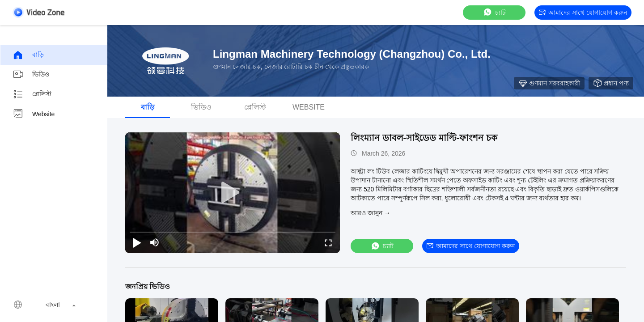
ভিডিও (31, 75)
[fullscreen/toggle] (328, 242)
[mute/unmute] (155, 242)
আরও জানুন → (371, 213)
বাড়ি (28, 55)
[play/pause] (137, 242)
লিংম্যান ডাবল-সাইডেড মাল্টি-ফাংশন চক (424, 138)
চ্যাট (494, 12)
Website (34, 114)
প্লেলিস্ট (32, 94)
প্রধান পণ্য (611, 83)
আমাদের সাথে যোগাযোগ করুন (583, 13)
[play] (233, 193)
